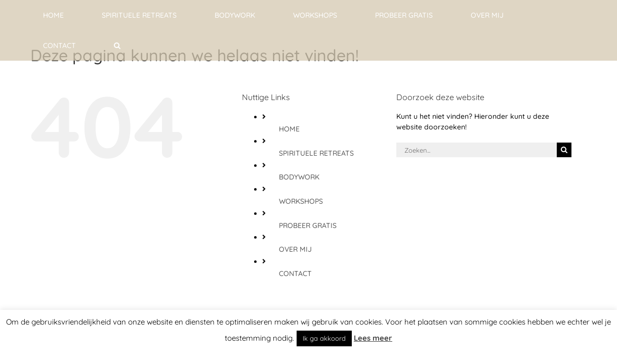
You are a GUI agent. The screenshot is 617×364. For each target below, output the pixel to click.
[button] (571, 15)
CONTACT (295, 274)
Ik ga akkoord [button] (324, 338)
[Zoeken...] (477, 150)
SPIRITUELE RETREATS (316, 153)
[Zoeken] (564, 150)
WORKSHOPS (301, 201)
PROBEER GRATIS (308, 225)
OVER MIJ (295, 249)
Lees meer (373, 338)
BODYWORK (299, 177)
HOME (289, 129)
